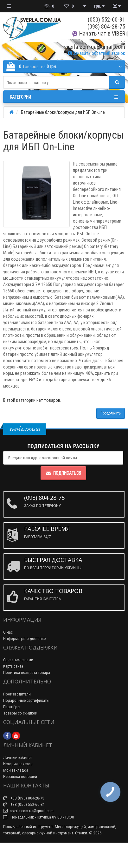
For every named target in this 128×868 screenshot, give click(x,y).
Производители (17, 694)
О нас (8, 632)
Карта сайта (13, 666)
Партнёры (12, 707)
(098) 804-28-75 (106, 26)
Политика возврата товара (27, 672)
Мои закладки (16, 770)
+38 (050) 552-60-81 (24, 804)
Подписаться (63, 473)
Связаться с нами (18, 660)
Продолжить (111, 413)
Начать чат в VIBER (98, 33)
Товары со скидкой (20, 713)
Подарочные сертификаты (26, 700)
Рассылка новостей (20, 777)
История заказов (18, 764)
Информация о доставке (24, 639)
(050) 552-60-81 (106, 20)
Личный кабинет (18, 757)
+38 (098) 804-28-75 (24, 798)
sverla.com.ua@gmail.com (95, 44)
